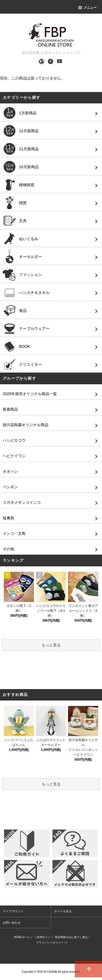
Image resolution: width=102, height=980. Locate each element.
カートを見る (63, 911)
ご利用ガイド (42, 937)
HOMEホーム (22, 937)
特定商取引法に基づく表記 (71, 937)
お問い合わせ (12, 923)
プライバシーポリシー (50, 943)
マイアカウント (13, 911)
